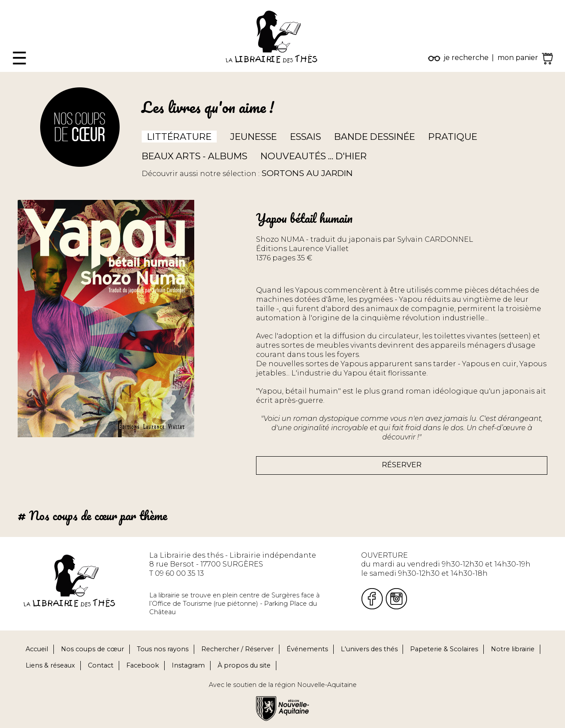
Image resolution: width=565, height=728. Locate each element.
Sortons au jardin (307, 173)
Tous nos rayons (163, 649)
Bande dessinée (375, 137)
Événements (307, 649)
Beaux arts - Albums (194, 156)
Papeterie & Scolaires (444, 649)
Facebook (143, 665)
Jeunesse (253, 137)
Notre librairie (513, 649)
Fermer (13, 4)
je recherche (466, 58)
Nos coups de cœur (92, 649)
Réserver (402, 465)
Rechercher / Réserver (237, 649)
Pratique (453, 137)
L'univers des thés (369, 649)
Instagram (188, 665)
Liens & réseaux (50, 665)
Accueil (37, 649)
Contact (101, 665)
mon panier (518, 58)
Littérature (179, 137)
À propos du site (244, 665)
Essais (305, 137)
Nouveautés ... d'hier (314, 156)
